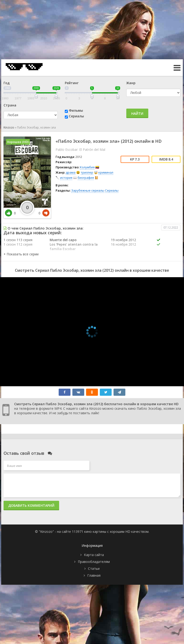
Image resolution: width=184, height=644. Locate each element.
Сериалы (76, 116)
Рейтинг (72, 83)
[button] (21, 254)
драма (71, 172)
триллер (87, 172)
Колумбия (87, 167)
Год (7, 83)
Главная (94, 575)
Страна (10, 105)
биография (86, 178)
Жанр (131, 83)
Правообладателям (94, 562)
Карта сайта (94, 555)
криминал (106, 172)
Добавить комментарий (31, 505)
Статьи (94, 568)
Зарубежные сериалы (88, 190)
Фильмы (76, 110)
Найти (137, 113)
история (66, 178)
